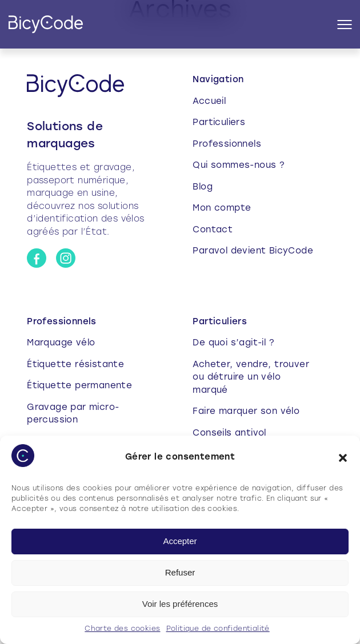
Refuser (180, 572)
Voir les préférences (180, 604)
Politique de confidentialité (218, 629)
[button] (343, 458)
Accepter (180, 541)
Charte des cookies (122, 629)
